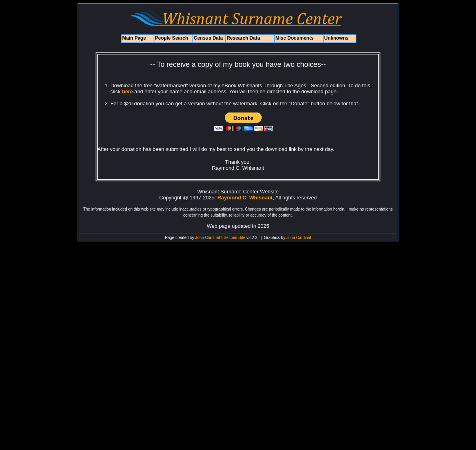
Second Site (234, 238)
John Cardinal (299, 238)
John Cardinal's (209, 238)
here (127, 91)
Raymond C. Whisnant (245, 198)
